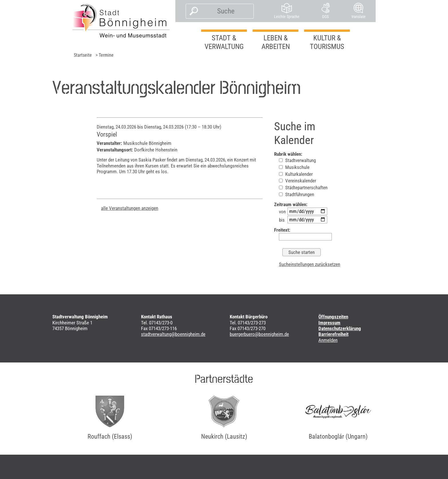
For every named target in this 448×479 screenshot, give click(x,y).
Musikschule (294, 167)
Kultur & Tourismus (327, 42)
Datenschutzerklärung (340, 328)
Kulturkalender (296, 174)
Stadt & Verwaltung (224, 42)
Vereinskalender (298, 181)
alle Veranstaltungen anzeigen (130, 208)
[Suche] (226, 11)
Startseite (83, 55)
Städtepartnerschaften (303, 188)
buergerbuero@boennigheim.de (259, 334)
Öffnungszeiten (333, 317)
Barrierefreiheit (333, 334)
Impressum (329, 323)
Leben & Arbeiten (276, 42)
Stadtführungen (297, 194)
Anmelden (328, 340)
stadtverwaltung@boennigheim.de (173, 334)
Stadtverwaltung (297, 160)
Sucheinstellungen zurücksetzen (310, 264)
